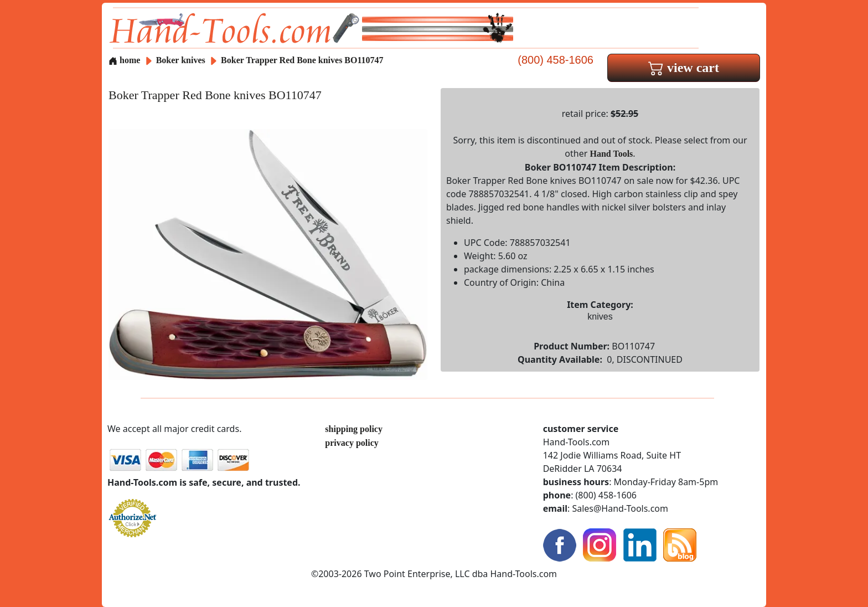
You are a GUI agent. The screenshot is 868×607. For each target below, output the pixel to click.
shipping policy (354, 429)
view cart (684, 68)
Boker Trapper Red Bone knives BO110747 (302, 60)
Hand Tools (612, 154)
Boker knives (181, 60)
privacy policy (352, 443)
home (124, 60)
